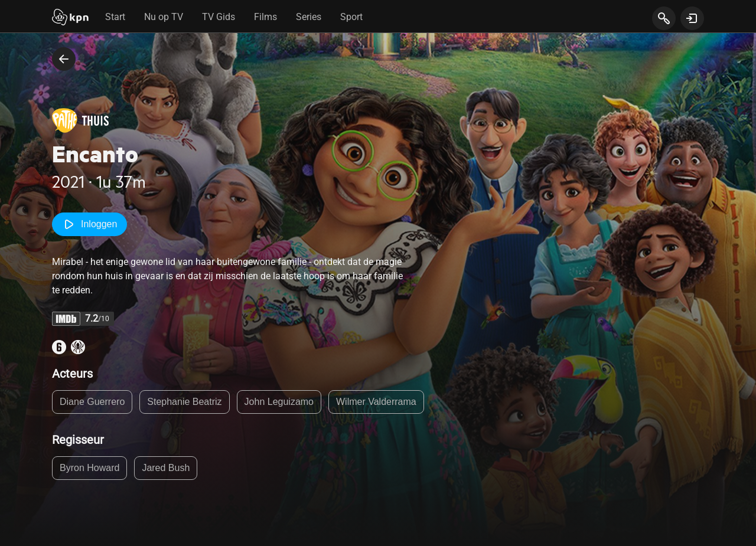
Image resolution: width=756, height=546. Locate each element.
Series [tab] (309, 17)
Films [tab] (265, 17)
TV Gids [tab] (219, 17)
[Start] (70, 18)
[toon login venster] (692, 18)
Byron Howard (89, 468)
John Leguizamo (279, 402)
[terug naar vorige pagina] (64, 59)
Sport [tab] (351, 17)
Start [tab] (115, 17)
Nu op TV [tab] (164, 17)
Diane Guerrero (92, 402)
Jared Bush (166, 468)
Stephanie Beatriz (184, 402)
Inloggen (89, 224)
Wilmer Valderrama (376, 402)
